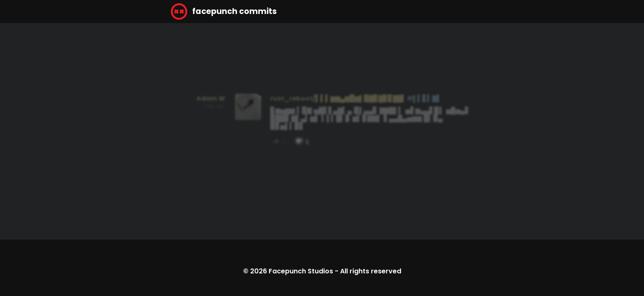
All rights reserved (371, 271)
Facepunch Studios (301, 271)
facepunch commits (224, 12)
